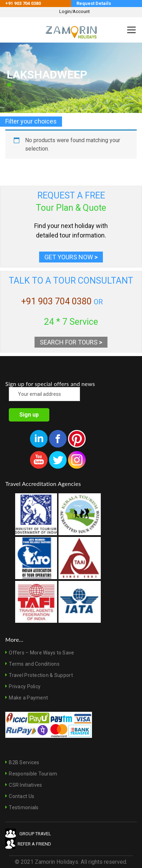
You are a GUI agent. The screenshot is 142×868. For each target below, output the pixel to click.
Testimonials (24, 807)
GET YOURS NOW (71, 257)
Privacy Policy (25, 686)
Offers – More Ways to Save (41, 653)
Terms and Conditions (34, 664)
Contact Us (21, 796)
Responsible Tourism (33, 774)
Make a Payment (28, 698)
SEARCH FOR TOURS (71, 342)
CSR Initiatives (25, 785)
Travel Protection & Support (41, 675)
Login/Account (75, 11)
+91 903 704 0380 (56, 301)
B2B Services (24, 762)
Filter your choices (31, 121)
